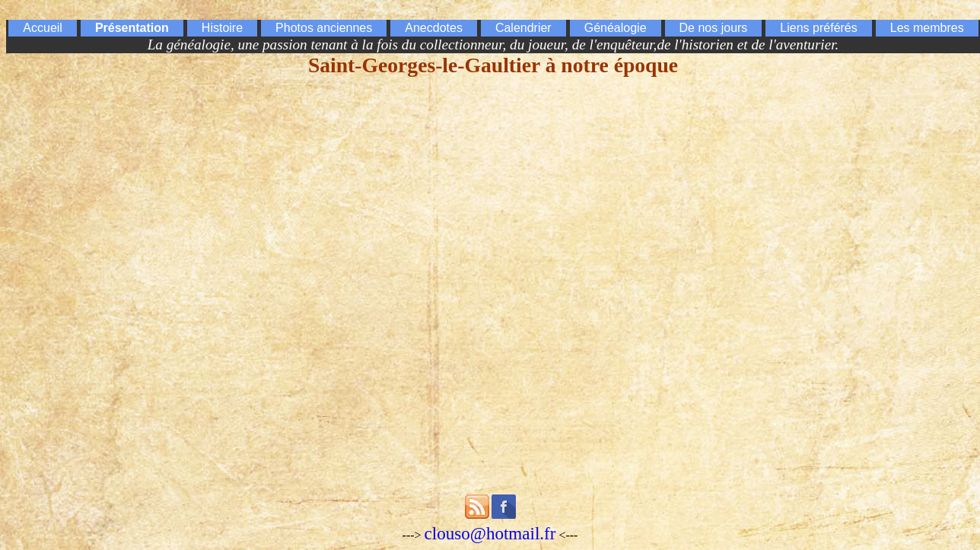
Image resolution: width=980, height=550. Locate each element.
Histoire (222, 28)
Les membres (927, 28)
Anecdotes (434, 28)
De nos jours (714, 28)
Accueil (43, 28)
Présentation (132, 28)
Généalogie (616, 28)
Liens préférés (818, 28)
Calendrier (523, 28)
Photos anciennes (324, 28)
